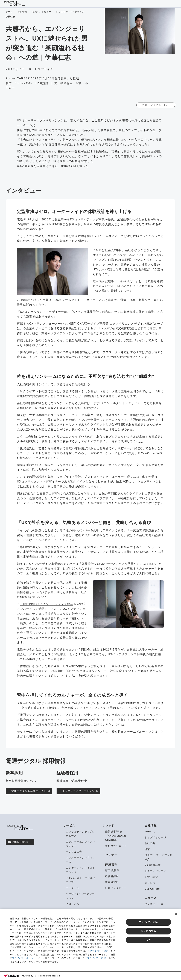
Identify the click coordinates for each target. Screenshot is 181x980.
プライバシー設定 (148, 922)
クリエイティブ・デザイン (70, 12)
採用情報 (23, 12)
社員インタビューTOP (156, 105)
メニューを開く (176, 4)
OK (149, 940)
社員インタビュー (42, 12)
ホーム (9, 12)
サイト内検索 (170, 4)
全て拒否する (148, 931)
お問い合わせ (18, 842)
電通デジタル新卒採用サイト (31, 791)
